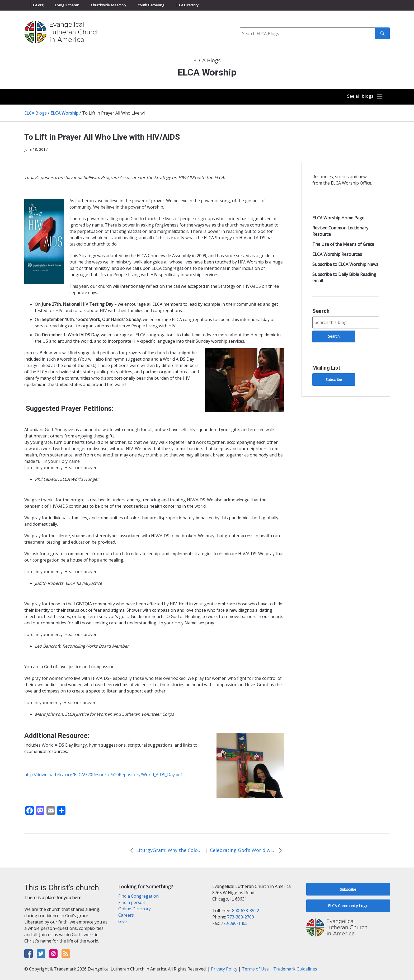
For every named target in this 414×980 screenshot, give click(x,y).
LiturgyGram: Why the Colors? (169, 850)
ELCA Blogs (36, 113)
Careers (126, 915)
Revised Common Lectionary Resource (340, 231)
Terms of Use (255, 969)
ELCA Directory (187, 5)
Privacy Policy (224, 969)
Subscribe (334, 380)
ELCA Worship (64, 113)
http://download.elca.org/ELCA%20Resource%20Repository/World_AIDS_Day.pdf (103, 775)
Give (123, 921)
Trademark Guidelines (295, 969)
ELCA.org (36, 5)
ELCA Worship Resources (337, 254)
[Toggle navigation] (364, 97)
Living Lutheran (67, 5)
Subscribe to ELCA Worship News (345, 264)
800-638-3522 (246, 911)
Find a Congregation (138, 896)
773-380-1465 (234, 923)
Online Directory (135, 909)
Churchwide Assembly (109, 5)
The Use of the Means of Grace (343, 244)
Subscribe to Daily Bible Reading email (344, 277)
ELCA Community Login (348, 906)
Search (321, 311)
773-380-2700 (241, 917)
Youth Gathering (151, 5)
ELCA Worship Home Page (338, 218)
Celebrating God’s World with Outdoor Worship (243, 850)
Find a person (132, 902)
